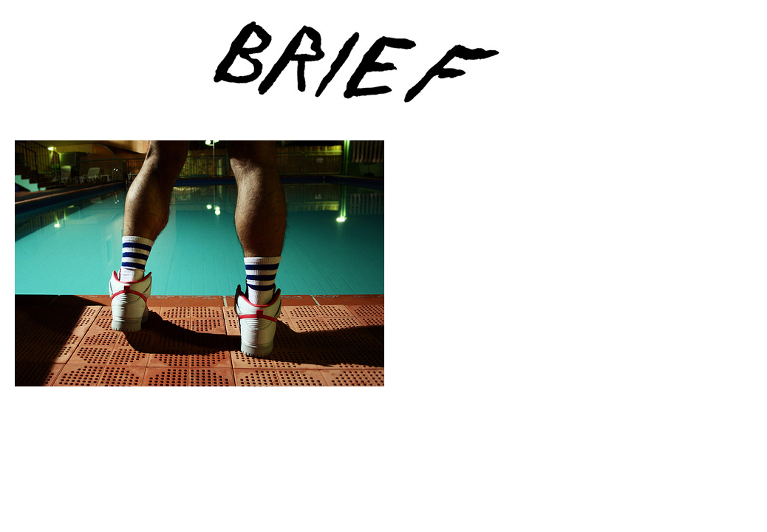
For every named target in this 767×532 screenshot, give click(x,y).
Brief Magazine (383, 70)
